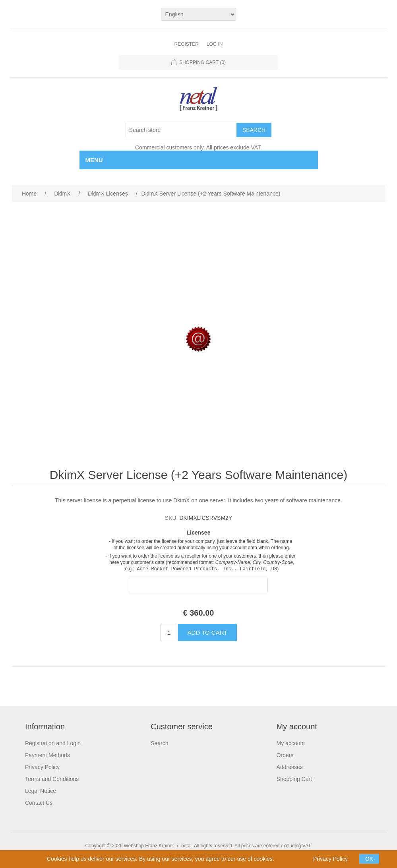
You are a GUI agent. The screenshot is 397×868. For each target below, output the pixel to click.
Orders (285, 755)
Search (159, 743)
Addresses (290, 767)
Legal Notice (41, 791)
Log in (215, 44)
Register (186, 44)
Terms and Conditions (52, 779)
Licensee (199, 533)
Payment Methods (47, 755)
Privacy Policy (42, 767)
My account (291, 743)
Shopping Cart (294, 779)
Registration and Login (53, 743)
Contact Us (39, 803)
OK (369, 859)
